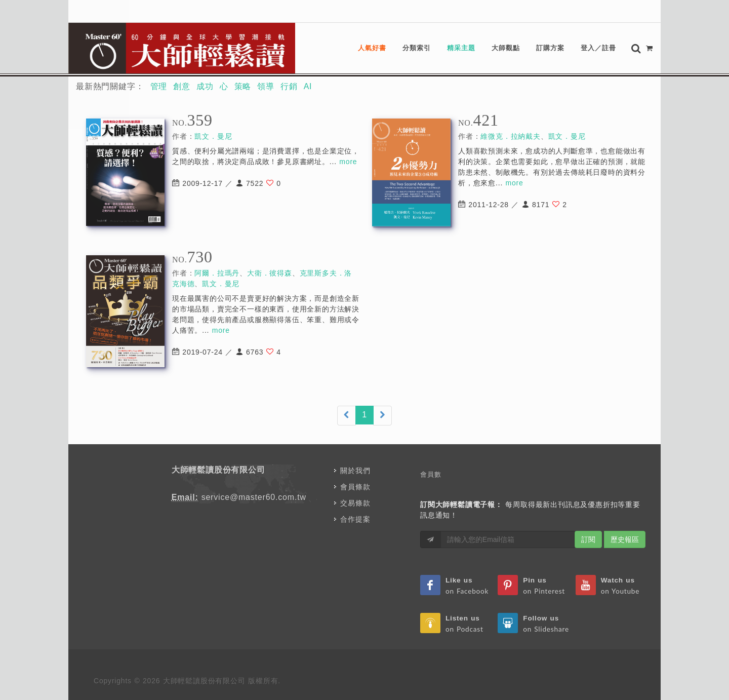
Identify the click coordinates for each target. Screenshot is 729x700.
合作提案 (355, 519)
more (348, 162)
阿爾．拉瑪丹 (217, 273)
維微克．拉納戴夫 (510, 136)
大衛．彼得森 (270, 273)
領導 (266, 86)
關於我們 (355, 471)
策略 (243, 86)
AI (308, 86)
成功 (205, 86)
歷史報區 (625, 539)
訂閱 (588, 539)
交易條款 (355, 503)
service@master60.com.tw (254, 497)
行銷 (289, 86)
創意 (182, 86)
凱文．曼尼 (213, 136)
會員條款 (355, 487)
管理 (159, 86)
